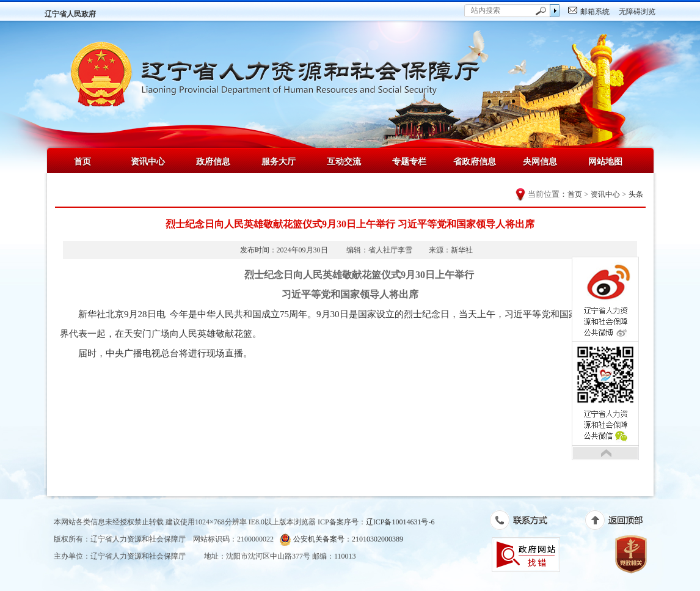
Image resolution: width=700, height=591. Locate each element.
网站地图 (605, 161)
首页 (82, 161)
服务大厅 (279, 161)
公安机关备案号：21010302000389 (341, 539)
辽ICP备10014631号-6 (400, 522)
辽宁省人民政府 (70, 14)
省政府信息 (475, 161)
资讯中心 (148, 161)
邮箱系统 (595, 12)
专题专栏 (409, 161)
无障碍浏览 (637, 12)
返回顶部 (620, 523)
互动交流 (344, 161)
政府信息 (213, 161)
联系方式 (525, 523)
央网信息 (540, 161)
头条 (636, 194)
